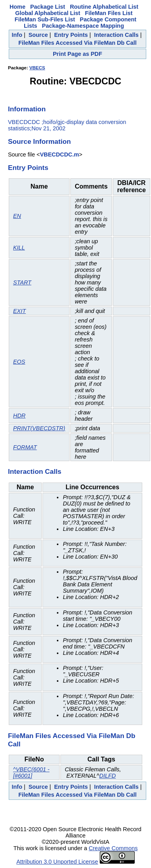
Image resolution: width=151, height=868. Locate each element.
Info (17, 35)
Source (38, 35)
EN (17, 216)
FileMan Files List (109, 13)
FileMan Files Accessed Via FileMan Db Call (77, 43)
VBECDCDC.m (59, 155)
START (22, 282)
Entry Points (71, 35)
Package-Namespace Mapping (83, 26)
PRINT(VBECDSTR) (39, 428)
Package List (48, 7)
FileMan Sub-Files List (45, 19)
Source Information (39, 141)
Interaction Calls (116, 35)
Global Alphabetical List (47, 13)
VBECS (37, 68)
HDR (19, 416)
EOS (19, 362)
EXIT (19, 311)
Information (27, 109)
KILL (19, 248)
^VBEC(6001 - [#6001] (31, 773)
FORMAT (25, 447)
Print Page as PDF (77, 54)
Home (17, 7)
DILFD (108, 776)
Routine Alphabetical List (104, 7)
